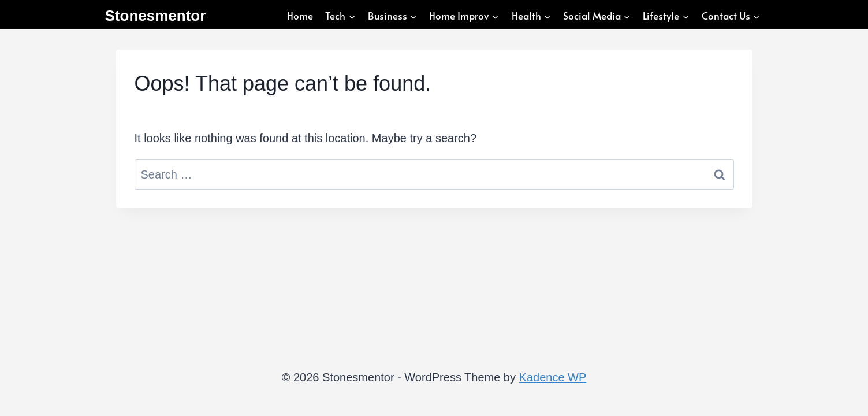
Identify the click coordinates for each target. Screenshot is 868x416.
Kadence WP (553, 377)
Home (300, 16)
